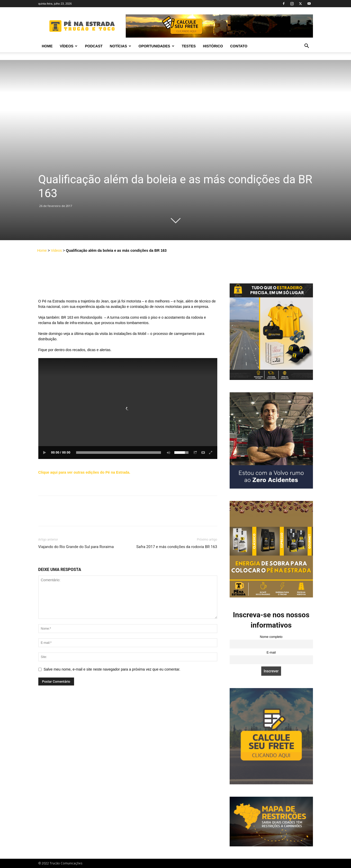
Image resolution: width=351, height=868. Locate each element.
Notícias (120, 46)
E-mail (271, 653)
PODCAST (94, 46)
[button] (307, 46)
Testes (189, 46)
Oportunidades (156, 46)
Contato (239, 46)
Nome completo (271, 637)
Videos (56, 250)
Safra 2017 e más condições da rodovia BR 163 (177, 547)
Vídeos (69, 46)
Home (47, 46)
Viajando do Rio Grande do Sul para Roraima (76, 547)
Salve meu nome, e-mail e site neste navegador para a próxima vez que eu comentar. (112, 669)
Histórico (213, 46)
